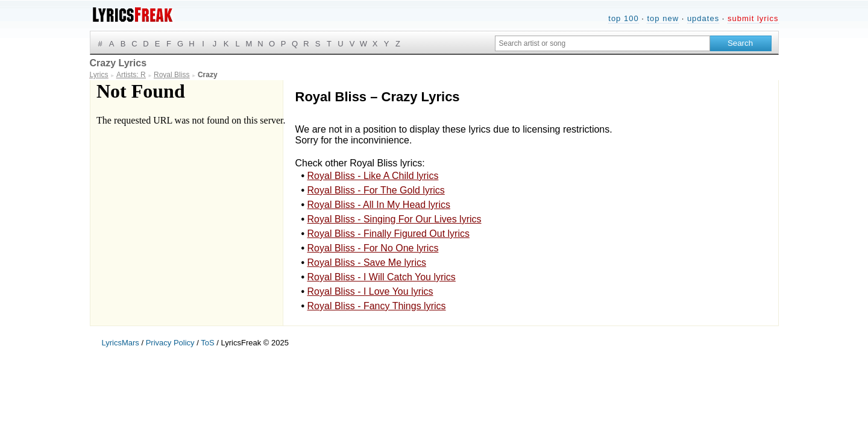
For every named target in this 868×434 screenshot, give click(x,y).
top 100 (623, 18)
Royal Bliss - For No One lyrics (373, 248)
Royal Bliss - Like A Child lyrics (373, 176)
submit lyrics (753, 18)
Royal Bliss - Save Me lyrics (367, 263)
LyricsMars (121, 343)
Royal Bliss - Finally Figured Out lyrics (388, 234)
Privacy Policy (170, 343)
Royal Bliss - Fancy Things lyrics (377, 306)
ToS (207, 343)
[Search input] (602, 43)
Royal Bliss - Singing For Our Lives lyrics (395, 219)
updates (703, 18)
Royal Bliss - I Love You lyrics (370, 291)
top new (663, 18)
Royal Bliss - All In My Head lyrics (379, 205)
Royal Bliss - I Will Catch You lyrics (382, 277)
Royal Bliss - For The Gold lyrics (376, 190)
